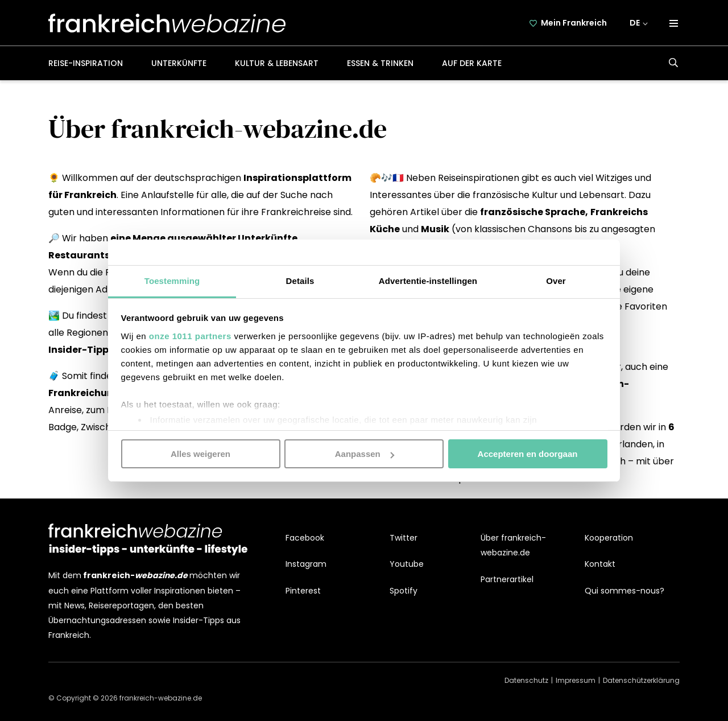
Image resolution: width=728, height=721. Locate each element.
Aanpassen (365, 454)
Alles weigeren (200, 454)
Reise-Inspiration (86, 63)
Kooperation (609, 538)
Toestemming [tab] (172, 280)
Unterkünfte (179, 63)
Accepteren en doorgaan (528, 454)
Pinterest (303, 591)
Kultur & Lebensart (277, 63)
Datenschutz (526, 680)
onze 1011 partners (190, 335)
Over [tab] (556, 280)
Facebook (305, 538)
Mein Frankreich (574, 23)
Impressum (576, 680)
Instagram (306, 564)
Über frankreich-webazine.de (513, 545)
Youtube (407, 564)
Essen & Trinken (380, 63)
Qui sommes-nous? (624, 591)
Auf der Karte (472, 63)
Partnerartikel (507, 579)
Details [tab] (300, 280)
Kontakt (600, 564)
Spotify (404, 591)
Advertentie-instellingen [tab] (428, 280)
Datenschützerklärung (641, 680)
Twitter (404, 538)
